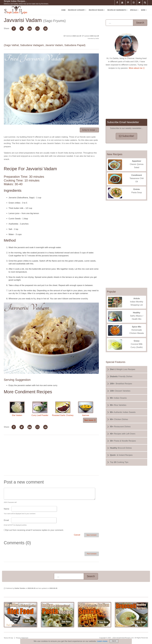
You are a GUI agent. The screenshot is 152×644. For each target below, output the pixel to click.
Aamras (86, 409)
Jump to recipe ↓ (89, 130)
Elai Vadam (17, 409)
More (144, 12)
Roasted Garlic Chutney (63, 409)
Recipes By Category (77, 12)
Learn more (102, 641)
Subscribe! (127, 136)
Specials (135, 12)
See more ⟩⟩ (90, 420)
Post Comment (92, 554)
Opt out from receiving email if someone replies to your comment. (34, 530)
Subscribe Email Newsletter (123, 122)
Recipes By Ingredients (118, 12)
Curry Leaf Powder (40, 409)
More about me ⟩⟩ (137, 68)
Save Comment (91, 535)
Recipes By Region (97, 12)
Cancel (77, 535)
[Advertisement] (51, 456)
